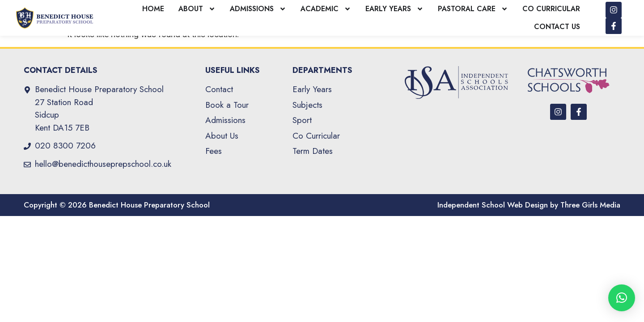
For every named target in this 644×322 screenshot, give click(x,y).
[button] (622, 298)
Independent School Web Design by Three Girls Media (529, 213)
